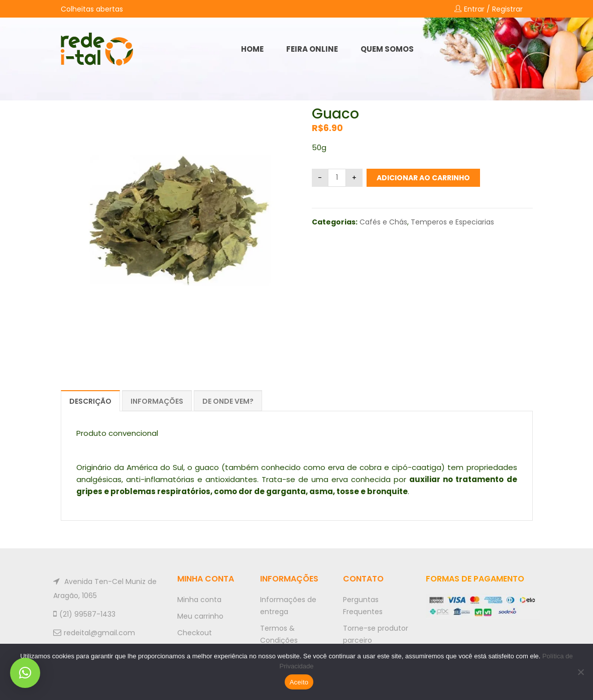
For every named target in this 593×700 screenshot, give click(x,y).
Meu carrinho (200, 616)
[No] (580, 672)
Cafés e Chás (383, 222)
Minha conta (199, 600)
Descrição (90, 401)
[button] (25, 673)
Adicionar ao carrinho (423, 178)
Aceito (299, 682)
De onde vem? (228, 401)
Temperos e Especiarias (452, 222)
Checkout (195, 633)
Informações (157, 401)
